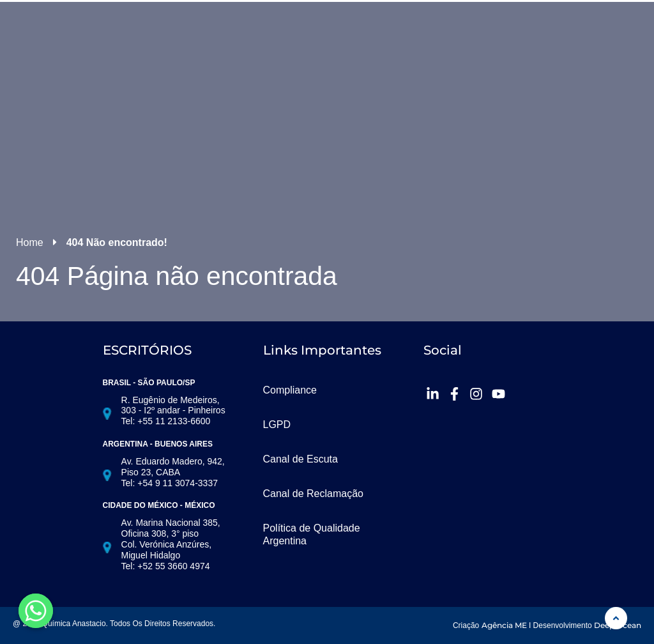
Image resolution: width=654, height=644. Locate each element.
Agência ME (504, 625)
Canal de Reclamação (313, 494)
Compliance (290, 390)
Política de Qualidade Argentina (312, 534)
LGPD (277, 425)
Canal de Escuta (300, 459)
